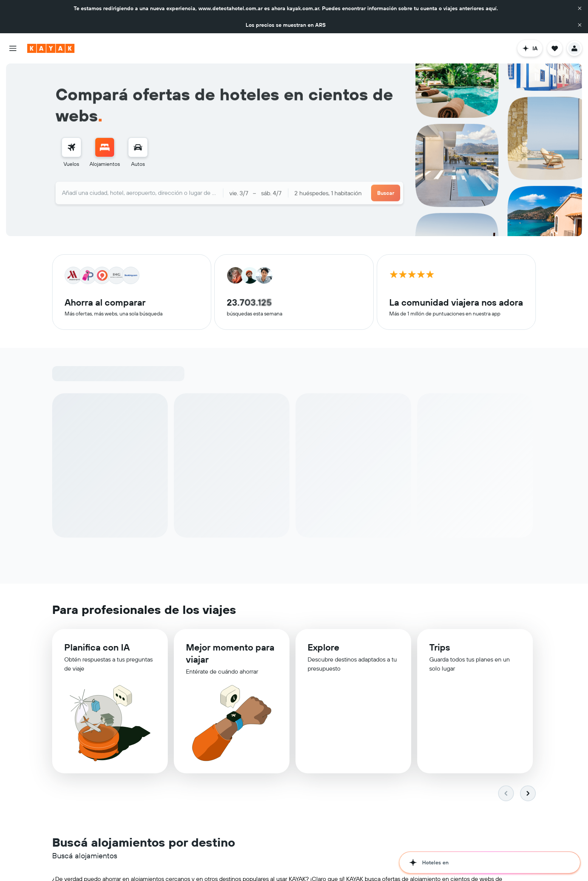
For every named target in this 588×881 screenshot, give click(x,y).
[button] (580, 8)
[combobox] (139, 190)
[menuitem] (71, 153)
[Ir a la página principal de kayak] (51, 48)
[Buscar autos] (138, 147)
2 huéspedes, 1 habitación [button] (328, 190)
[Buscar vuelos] (71, 147)
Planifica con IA (97, 652)
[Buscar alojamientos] (105, 147)
